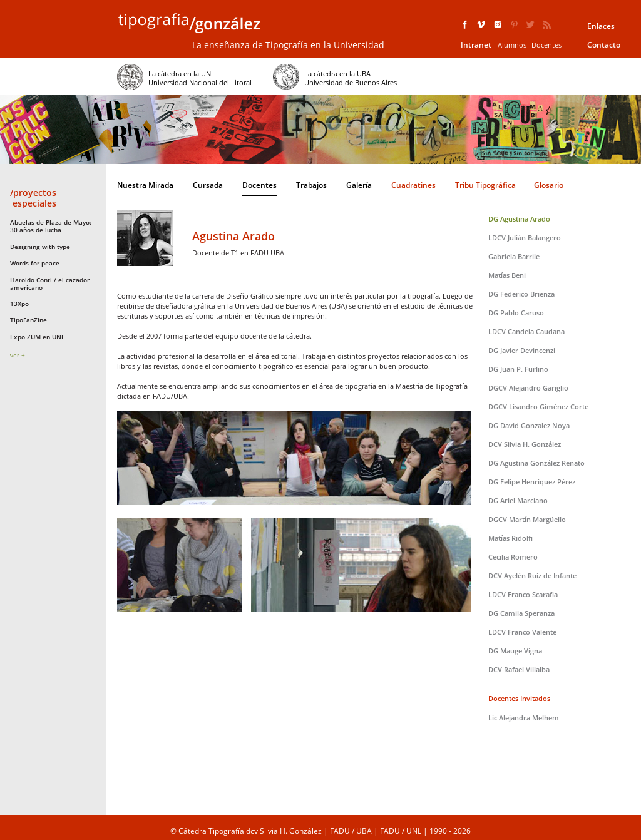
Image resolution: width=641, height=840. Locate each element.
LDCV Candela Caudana (526, 331)
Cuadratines (413, 185)
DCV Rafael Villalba (519, 669)
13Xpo (19, 304)
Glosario (549, 185)
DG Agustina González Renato (536, 463)
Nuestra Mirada (145, 185)
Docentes (546, 45)
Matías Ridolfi (510, 538)
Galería (359, 185)
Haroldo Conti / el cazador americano (50, 284)
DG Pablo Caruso (516, 313)
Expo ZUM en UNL (37, 337)
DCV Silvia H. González (525, 444)
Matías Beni (507, 275)
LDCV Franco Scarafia (523, 594)
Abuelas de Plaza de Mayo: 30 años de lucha (51, 226)
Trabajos (311, 185)
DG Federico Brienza (521, 294)
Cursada (208, 185)
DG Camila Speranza (521, 613)
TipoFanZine (28, 320)
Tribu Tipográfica (485, 185)
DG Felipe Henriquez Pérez (532, 482)
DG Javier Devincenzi (522, 350)
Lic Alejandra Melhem (524, 718)
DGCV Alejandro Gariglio (528, 388)
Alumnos (512, 45)
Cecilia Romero (513, 557)
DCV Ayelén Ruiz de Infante (532, 576)
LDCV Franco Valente (522, 632)
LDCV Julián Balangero (525, 238)
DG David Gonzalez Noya (529, 425)
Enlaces (601, 26)
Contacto (604, 45)
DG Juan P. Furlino (518, 369)
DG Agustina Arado (519, 219)
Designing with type (40, 247)
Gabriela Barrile (514, 256)
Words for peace (35, 263)
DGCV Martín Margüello (527, 519)
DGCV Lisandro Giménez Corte (538, 407)
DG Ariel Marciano (518, 500)
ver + (18, 355)
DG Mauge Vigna (515, 651)
